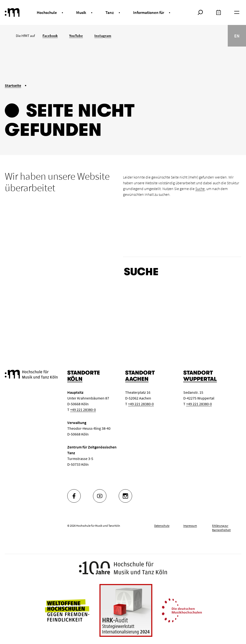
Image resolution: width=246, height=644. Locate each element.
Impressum (190, 526)
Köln (75, 379)
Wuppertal (200, 379)
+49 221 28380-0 (83, 410)
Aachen (137, 379)
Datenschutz (162, 526)
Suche (200, 189)
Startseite (13, 85)
